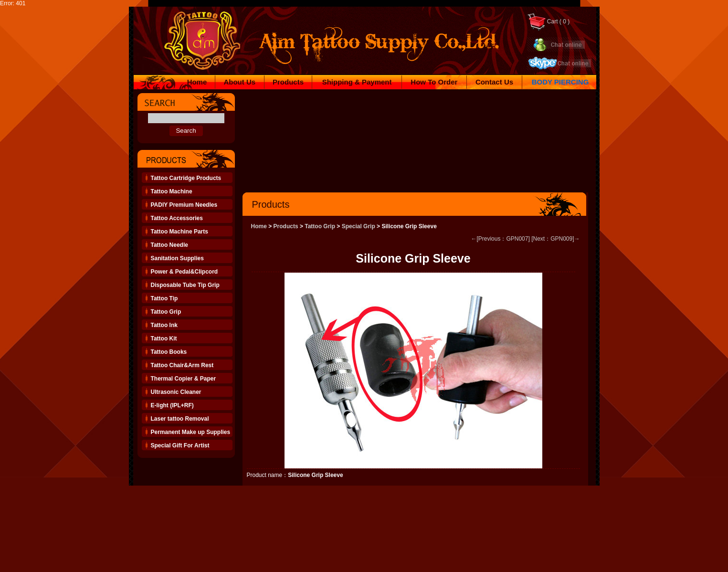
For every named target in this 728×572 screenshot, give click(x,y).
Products (288, 82)
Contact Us (494, 82)
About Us (239, 82)
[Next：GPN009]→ (555, 239)
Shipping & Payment (357, 82)
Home (197, 82)
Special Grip (359, 226)
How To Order (434, 82)
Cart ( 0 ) (548, 21)
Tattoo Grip (320, 226)
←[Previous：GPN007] (500, 239)
